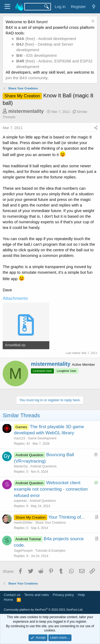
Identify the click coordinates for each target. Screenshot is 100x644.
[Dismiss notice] (92, 22)
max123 (20, 438)
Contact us (12, 595)
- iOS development (37, 55)
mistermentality (26, 111)
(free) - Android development (46, 39)
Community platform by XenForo (43, 610)
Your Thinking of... (66, 517)
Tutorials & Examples (51, 551)
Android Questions (43, 466)
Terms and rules (37, 595)
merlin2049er (23, 523)
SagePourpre (23, 551)
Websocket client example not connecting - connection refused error (51, 489)
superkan (20, 501)
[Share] (96, 128)
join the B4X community (26, 78)
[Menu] (7, 7)
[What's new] (94, 7)
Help (81, 595)
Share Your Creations (50, 523)
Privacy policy (63, 595)
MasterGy (21, 466)
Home (8, 600)
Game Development (42, 438)
